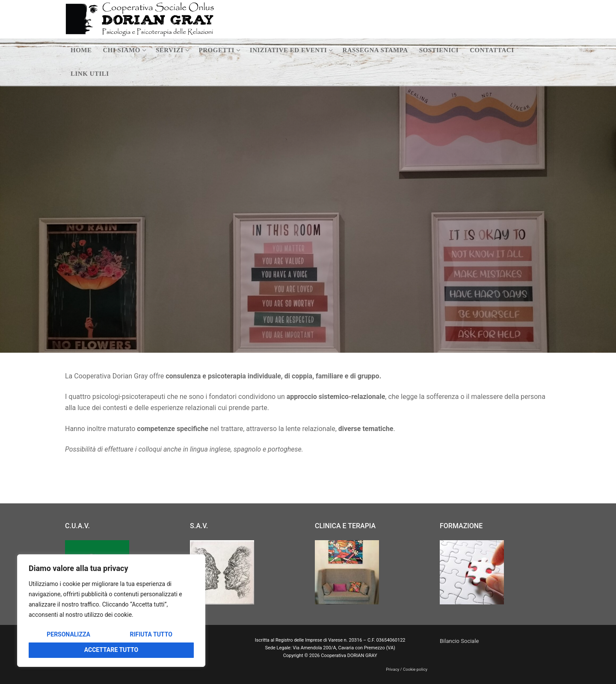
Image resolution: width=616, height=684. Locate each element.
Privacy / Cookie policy (407, 669)
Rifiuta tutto (151, 634)
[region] (111, 611)
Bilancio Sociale (459, 641)
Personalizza (68, 634)
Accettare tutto (111, 650)
